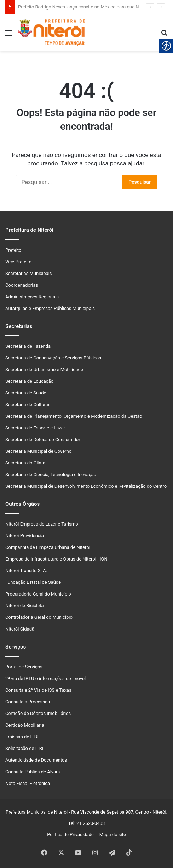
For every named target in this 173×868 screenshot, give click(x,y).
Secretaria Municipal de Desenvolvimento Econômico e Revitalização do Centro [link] (86, 486)
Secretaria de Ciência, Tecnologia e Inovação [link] (51, 474)
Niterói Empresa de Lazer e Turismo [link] (42, 524)
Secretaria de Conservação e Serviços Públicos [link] (53, 358)
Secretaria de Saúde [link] (26, 393)
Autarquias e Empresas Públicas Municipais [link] (50, 308)
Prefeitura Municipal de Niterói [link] (37, 812)
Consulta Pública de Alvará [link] (33, 772)
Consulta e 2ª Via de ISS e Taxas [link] (38, 690)
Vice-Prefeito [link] (18, 262)
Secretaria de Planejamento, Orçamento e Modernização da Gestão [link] (74, 416)
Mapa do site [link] (111, 835)
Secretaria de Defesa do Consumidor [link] (43, 439)
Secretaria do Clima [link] (25, 463)
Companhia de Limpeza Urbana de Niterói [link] (48, 547)
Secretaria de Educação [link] (29, 381)
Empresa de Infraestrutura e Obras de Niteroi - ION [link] (56, 559)
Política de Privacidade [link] (72, 835)
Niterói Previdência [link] (25, 536)
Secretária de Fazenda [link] (28, 346)
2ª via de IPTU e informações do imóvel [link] (45, 678)
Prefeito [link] (13, 250)
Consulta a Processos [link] (28, 702)
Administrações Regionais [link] (32, 297)
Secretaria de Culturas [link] (28, 404)
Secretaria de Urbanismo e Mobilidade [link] (44, 370)
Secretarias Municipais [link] (29, 273)
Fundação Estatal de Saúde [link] (33, 582)
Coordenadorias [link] (22, 285)
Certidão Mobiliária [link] (25, 725)
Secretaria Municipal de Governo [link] (38, 451)
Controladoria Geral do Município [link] (39, 617)
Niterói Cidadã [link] (20, 629)
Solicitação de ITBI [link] (24, 748)
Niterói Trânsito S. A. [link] (26, 571)
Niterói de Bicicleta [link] (25, 606)
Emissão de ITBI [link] (22, 737)
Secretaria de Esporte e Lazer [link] (35, 428)
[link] (9, 36)
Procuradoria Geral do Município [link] (38, 594)
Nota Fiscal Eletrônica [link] (28, 783)
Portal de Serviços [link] (24, 667)
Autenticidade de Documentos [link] (36, 760)
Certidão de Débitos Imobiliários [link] (38, 713)
